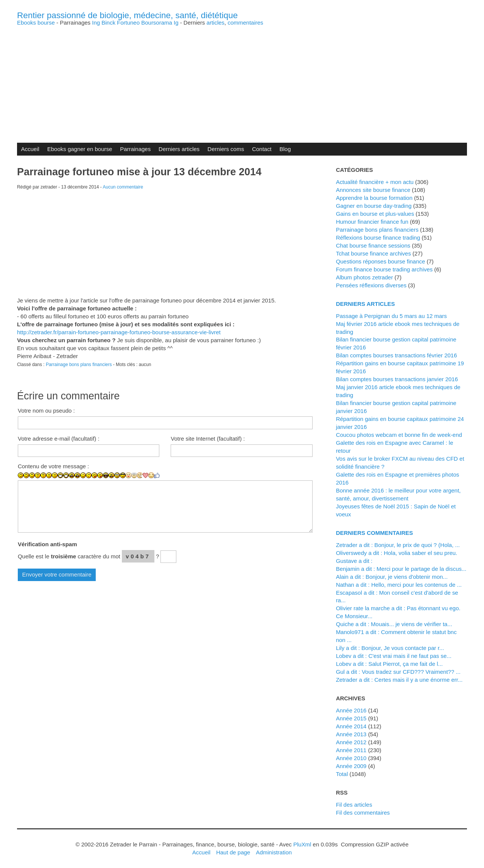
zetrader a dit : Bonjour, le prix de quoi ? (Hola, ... (398, 545)
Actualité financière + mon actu (375, 182)
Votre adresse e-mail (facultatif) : (59, 439)
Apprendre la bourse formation (374, 198)
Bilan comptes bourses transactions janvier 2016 (397, 379)
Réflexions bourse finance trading (378, 238)
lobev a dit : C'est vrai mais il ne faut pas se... (394, 656)
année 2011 (351, 750)
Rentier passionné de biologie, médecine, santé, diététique (127, 15)
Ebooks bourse (36, 23)
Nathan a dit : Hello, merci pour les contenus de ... (399, 585)
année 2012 (351, 742)
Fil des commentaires (363, 813)
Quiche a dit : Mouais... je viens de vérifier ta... (394, 624)
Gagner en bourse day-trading (374, 206)
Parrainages (135, 149)
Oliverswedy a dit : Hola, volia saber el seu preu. (397, 553)
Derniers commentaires (375, 533)
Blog (285, 149)
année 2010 (351, 758)
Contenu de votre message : (53, 466)
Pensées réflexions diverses (371, 285)
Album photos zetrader (365, 277)
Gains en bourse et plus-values (375, 214)
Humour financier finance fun (372, 222)
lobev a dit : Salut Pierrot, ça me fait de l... (389, 664)
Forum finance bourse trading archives (384, 269)
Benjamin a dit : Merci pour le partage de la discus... (401, 569)
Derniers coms (226, 149)
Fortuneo (128, 23)
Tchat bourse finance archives (374, 253)
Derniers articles (179, 149)
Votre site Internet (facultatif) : (208, 439)
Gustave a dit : (354, 561)
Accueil (30, 149)
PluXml (302, 844)
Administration (274, 852)
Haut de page (233, 852)
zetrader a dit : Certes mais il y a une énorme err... (399, 680)
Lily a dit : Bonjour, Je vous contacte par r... (390, 648)
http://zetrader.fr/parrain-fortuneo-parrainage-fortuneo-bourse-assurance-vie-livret (119, 332)
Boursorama (157, 23)
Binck (108, 23)
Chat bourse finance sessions (373, 245)
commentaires (245, 23)
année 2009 (351, 766)
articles (216, 23)
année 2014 (351, 726)
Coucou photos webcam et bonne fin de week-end (399, 435)
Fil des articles (354, 805)
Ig (176, 23)
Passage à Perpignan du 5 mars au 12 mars (391, 316)
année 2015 (351, 718)
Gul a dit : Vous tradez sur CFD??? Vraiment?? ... (398, 672)
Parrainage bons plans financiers (79, 365)
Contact (262, 149)
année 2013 (351, 734)
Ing (96, 23)
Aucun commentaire (123, 187)
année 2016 (351, 710)
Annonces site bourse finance (373, 190)
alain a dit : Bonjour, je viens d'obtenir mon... (392, 577)
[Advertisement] (242, 78)
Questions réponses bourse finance (381, 261)
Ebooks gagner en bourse (80, 149)
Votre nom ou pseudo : (46, 411)
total (343, 774)
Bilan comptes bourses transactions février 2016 (397, 355)
